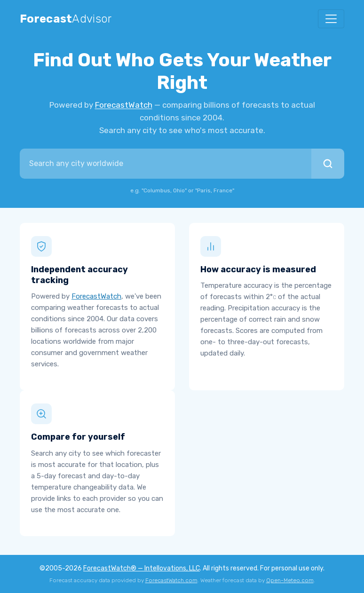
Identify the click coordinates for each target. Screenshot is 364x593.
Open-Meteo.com (290, 580)
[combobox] (166, 164)
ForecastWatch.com (171, 580)
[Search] (328, 164)
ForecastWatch (124, 105)
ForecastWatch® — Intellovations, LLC (142, 568)
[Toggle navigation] (331, 19)
